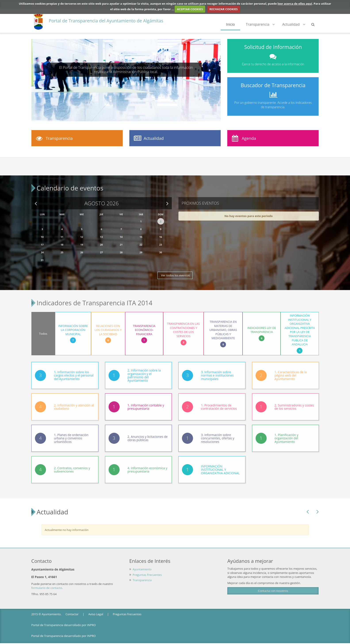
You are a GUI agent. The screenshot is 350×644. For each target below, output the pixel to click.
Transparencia (260, 24)
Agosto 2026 (101, 200)
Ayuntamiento (142, 563)
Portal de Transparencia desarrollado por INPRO (64, 619)
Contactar (72, 608)
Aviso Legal (96, 608)
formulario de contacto (47, 582)
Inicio (230, 24)
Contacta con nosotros (273, 585)
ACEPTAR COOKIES (190, 9)
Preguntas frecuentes (127, 608)
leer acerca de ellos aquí (295, 4)
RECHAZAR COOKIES (224, 9)
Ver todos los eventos (175, 272)
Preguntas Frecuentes (147, 569)
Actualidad (294, 24)
